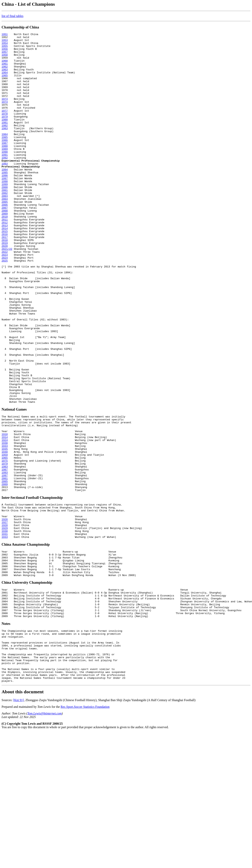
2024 (5, 303)
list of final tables (13, 16)
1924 (5, 519)
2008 (5, 246)
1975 (5, 544)
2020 (5, 289)
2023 (5, 299)
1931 (5, 630)
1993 (5, 190)
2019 (5, 285)
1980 (5, 137)
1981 (5, 141)
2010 (5, 254)
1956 (5, 52)
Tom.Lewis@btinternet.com (44, 832)
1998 (5, 211)
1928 (5, 619)
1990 (5, 176)
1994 (5, 197)
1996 (5, 204)
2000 (5, 218)
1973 (5, 112)
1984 (5, 155)
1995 (5, 201)
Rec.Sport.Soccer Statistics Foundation (85, 825)
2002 (5, 225)
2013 (5, 264)
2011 (5, 257)
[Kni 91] (19, 818)
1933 (5, 526)
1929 (5, 623)
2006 (5, 239)
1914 (5, 516)
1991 (5, 179)
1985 (5, 158)
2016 (5, 275)
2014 (5, 268)
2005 (5, 236)
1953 (5, 42)
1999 (5, 215)
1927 (5, 616)
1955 (5, 49)
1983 (5, 148)
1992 (5, 183)
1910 (5, 512)
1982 (5, 144)
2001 (5, 222)
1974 (5, 116)
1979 (5, 134)
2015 (5, 271)
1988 (5, 169)
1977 (5, 126)
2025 (5, 306)
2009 (5, 250)
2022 (5, 296)
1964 (5, 81)
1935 (5, 530)
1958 (5, 59)
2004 (5, 232)
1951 (5, 35)
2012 (5, 261)
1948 (5, 534)
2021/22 (7, 292)
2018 (5, 282)
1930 (5, 523)
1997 (5, 208)
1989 (5, 172)
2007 (5, 243)
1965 (5, 84)
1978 (5, 130)
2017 (5, 278)
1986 (5, 162)
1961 (5, 70)
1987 (5, 165)
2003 (5, 229)
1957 (5, 56)
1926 (5, 612)
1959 (5, 537)
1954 (5, 45)
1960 (5, 66)
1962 (5, 74)
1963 (5, 77)
